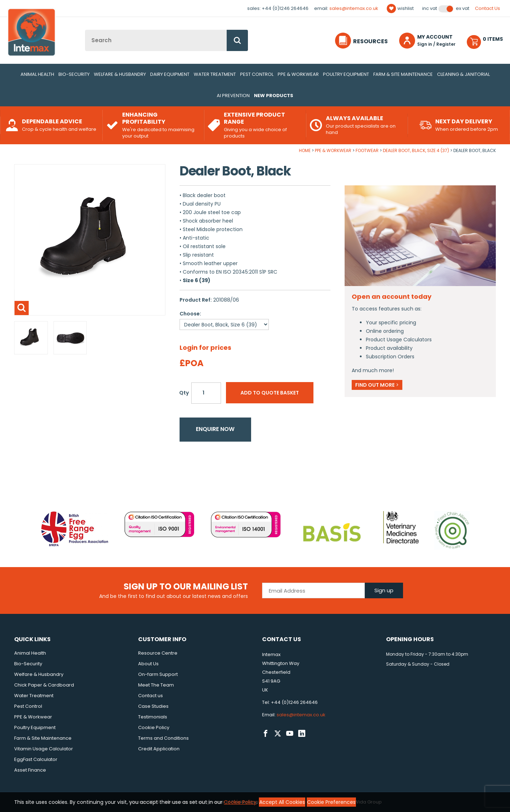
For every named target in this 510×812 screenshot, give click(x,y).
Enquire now (215, 429)
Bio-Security (74, 74)
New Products (274, 96)
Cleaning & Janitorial (463, 74)
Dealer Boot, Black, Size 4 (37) (416, 150)
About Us (148, 664)
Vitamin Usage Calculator (44, 749)
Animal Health (37, 74)
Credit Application (159, 749)
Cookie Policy (154, 727)
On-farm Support (158, 674)
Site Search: (85, 30)
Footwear (367, 150)
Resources (370, 41)
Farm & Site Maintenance (403, 74)
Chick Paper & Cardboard (44, 685)
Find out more (377, 385)
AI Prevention (233, 96)
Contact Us (488, 8)
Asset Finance (30, 770)
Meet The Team (156, 685)
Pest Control (257, 74)
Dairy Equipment (170, 74)
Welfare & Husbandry (120, 74)
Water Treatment (215, 74)
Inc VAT (430, 9)
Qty (184, 393)
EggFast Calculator (36, 759)
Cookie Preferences (331, 802)
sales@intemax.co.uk (354, 8)
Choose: (190, 314)
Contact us (151, 696)
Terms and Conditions (163, 738)
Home (305, 150)
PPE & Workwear (298, 74)
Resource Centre (158, 653)
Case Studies (153, 706)
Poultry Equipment (346, 74)
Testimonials (153, 717)
